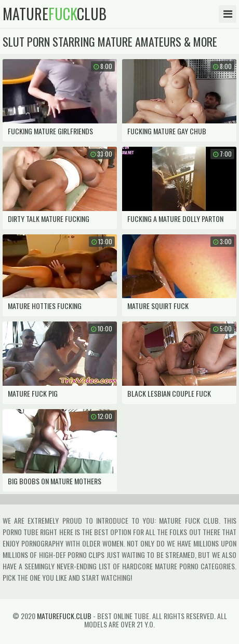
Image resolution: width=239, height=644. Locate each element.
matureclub (55, 14)
